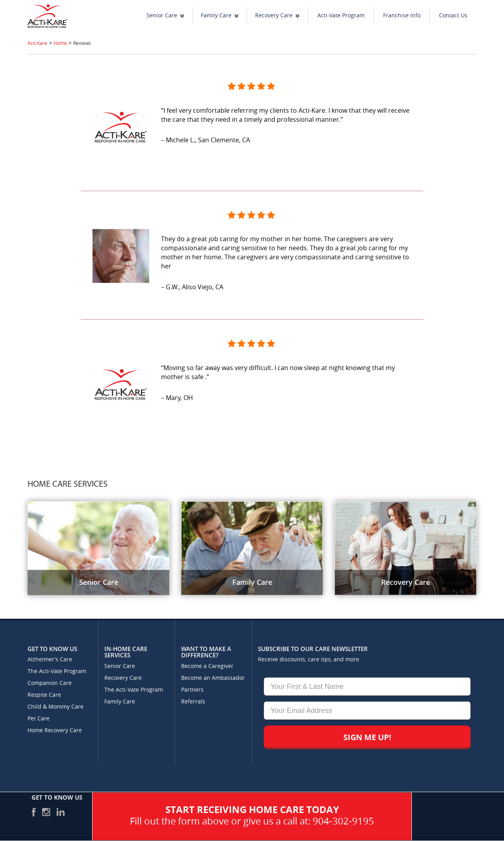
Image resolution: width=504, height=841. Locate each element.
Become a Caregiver (207, 666)
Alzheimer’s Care (50, 660)
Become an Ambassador (213, 678)
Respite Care (44, 695)
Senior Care (162, 16)
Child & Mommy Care (56, 707)
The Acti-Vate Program (57, 671)
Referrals (193, 702)
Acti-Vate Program (341, 16)
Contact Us (453, 16)
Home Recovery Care (55, 730)
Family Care (216, 16)
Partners (192, 690)
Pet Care (39, 719)
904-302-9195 (343, 821)
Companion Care (50, 683)
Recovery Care (274, 16)
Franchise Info (402, 16)
